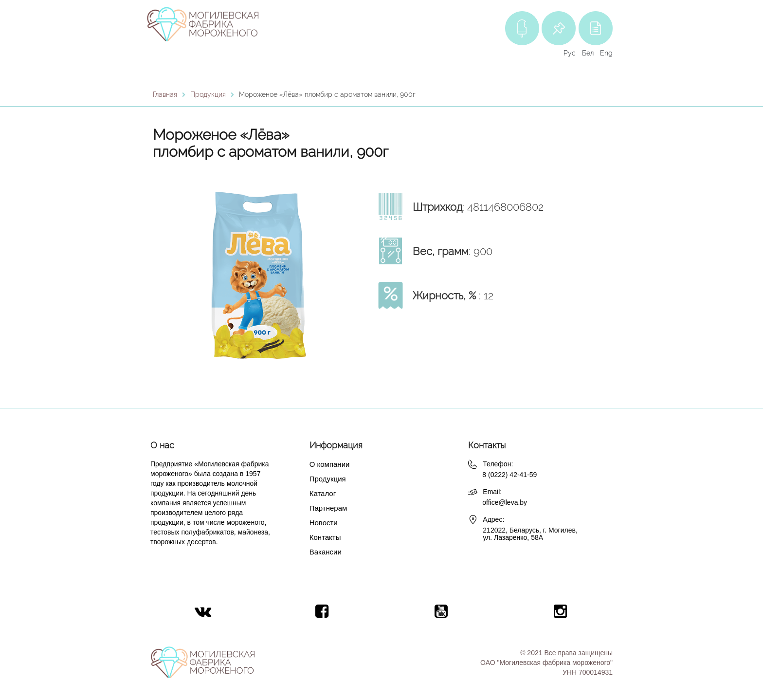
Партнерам (328, 508)
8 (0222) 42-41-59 (509, 475)
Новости (324, 523)
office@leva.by (505, 502)
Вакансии (326, 552)
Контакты (325, 537)
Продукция (328, 479)
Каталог (323, 493)
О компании (330, 464)
